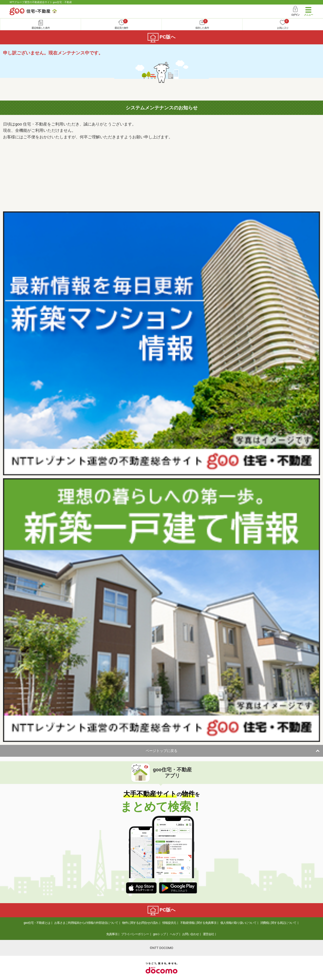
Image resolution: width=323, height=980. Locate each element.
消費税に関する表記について (278, 923)
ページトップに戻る (161, 751)
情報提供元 (169, 923)
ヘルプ (174, 934)
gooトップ (159, 934)
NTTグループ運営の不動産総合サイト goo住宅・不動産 (41, 2)
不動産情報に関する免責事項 (198, 923)
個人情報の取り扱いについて (238, 923)
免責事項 (112, 934)
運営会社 (208, 934)
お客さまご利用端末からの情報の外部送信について (86, 923)
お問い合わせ (191, 934)
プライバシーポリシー (135, 934)
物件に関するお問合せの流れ (140, 923)
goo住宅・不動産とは (37, 923)
